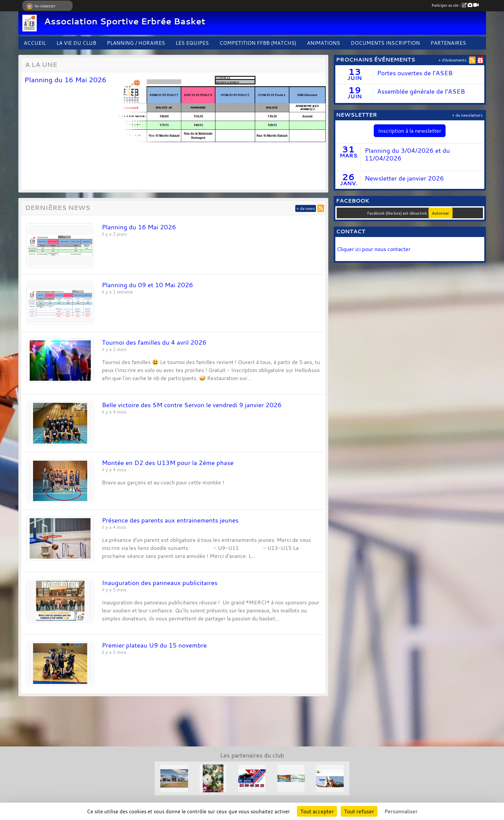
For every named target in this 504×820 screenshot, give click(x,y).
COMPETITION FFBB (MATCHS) (258, 43)
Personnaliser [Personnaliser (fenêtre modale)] (401, 811)
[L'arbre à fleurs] (213, 778)
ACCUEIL (35, 43)
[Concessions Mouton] (174, 778)
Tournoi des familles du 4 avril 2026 (154, 342)
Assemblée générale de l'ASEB (421, 91)
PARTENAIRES (448, 43)
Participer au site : (455, 5)
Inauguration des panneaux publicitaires (160, 583)
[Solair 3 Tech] (291, 778)
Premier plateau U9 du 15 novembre (154, 645)
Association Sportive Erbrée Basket (125, 21)
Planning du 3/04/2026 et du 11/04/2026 (407, 154)
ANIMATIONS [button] (323, 43)
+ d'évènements (452, 60)
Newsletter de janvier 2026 (404, 178)
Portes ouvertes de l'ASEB (415, 73)
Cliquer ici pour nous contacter (374, 249)
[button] (33, 131)
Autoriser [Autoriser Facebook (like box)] (441, 213)
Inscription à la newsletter (410, 131)
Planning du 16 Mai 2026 (65, 80)
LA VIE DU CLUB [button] (76, 43)
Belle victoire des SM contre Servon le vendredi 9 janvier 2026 (192, 405)
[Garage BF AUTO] (252, 778)
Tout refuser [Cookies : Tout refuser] (359, 811)
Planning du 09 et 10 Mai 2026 (147, 285)
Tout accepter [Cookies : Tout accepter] (317, 811)
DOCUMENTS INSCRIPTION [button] (385, 43)
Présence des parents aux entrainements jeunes (170, 520)
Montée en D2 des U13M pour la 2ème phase (168, 463)
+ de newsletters (467, 115)
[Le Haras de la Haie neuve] (330, 778)
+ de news (306, 208)
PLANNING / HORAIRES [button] (136, 43)
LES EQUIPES (192, 43)
